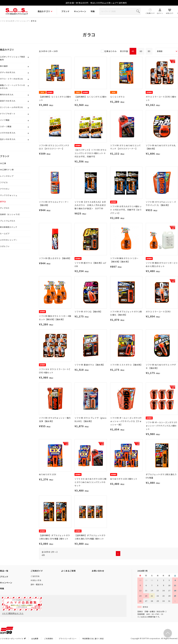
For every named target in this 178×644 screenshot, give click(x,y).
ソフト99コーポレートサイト (13, 638)
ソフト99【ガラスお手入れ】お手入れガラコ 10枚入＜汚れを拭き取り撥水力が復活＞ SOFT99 (90, 205)
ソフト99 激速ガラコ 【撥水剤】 (90, 365)
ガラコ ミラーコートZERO (158, 312)
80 (149, 51)
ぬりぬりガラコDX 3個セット (124, 479)
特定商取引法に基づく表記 (93, 638)
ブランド (65, 11)
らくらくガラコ (117, 97)
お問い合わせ (98, 571)
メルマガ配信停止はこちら (13, 613)
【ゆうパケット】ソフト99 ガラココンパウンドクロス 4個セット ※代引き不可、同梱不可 (90, 153)
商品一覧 (4, 571)
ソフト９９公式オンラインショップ (14, 21)
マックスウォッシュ (9, 195)
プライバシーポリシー (68, 638)
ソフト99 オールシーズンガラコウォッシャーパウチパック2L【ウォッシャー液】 (126, 421)
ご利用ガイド (150, 11)
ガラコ (34, 21)
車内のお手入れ (7, 95)
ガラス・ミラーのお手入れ (12, 79)
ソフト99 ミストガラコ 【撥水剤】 (126, 365)
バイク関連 (5, 120)
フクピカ (4, 182)
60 (141, 51)
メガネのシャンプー (9, 240)
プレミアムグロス (8, 221)
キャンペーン (80, 11)
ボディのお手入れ (8, 72)
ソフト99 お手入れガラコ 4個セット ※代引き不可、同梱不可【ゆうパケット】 (126, 210)
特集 (93, 11)
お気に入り (170, 11)
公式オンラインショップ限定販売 (13, 58)
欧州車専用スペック (9, 227)
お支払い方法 (36, 580)
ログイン (160, 11)
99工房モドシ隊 (7, 170)
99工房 (3, 163)
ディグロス (5, 208)
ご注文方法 (35, 576)
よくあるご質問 (68, 571)
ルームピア (5, 233)
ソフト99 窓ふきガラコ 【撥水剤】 (55, 258)
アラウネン (5, 189)
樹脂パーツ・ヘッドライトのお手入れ (13, 87)
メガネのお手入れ (8, 133)
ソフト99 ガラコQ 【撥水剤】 (88, 312)
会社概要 (35, 638)
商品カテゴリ (45, 11)
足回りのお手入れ (8, 101)
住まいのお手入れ (8, 139)
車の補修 (4, 66)
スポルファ (5, 246)
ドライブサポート (8, 114)
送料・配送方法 (37, 584)
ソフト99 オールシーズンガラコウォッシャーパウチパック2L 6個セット (162, 426)
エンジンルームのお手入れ (12, 107)
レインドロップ (7, 176)
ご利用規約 (49, 638)
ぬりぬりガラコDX (48, 474)
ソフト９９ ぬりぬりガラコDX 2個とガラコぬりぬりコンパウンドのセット (90, 482)
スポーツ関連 (6, 126)
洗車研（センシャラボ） (11, 214)
